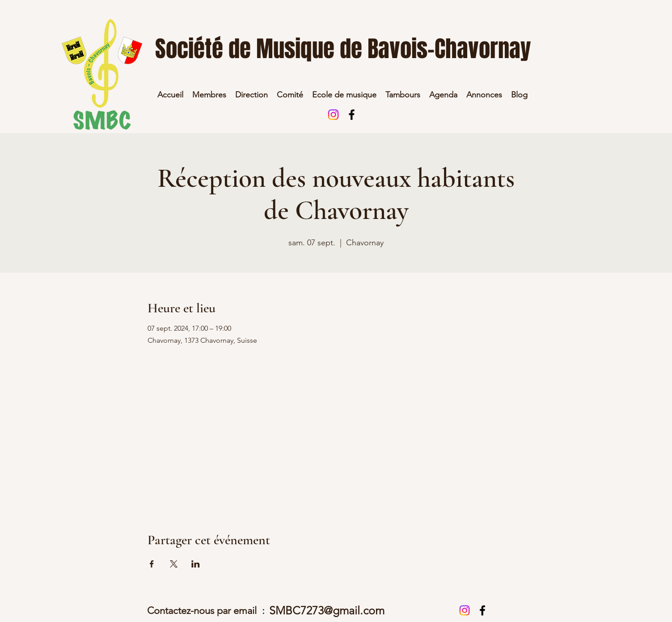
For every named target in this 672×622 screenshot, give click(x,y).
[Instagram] (333, 115)
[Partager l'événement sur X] (174, 564)
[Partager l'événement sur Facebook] (152, 564)
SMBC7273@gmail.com (327, 610)
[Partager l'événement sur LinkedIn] (196, 564)
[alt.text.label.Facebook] (352, 115)
